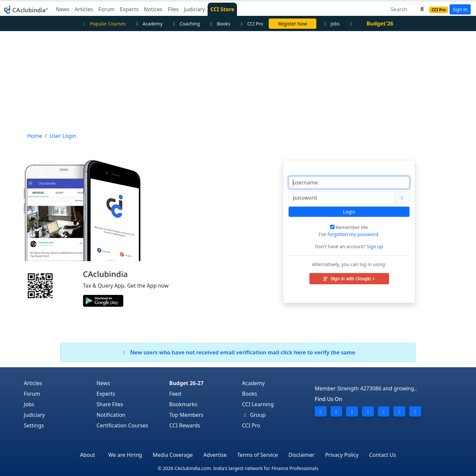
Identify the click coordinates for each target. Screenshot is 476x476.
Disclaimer (302, 455)
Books (219, 24)
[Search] (404, 9)
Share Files (110, 404)
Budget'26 (380, 23)
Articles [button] (84, 9)
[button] (421, 9)
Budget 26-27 (186, 383)
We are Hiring (125, 455)
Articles (33, 383)
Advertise (215, 455)
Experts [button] (129, 9)
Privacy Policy (342, 455)
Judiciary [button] (194, 9)
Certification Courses (122, 425)
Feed (175, 394)
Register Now (293, 24)
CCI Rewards (185, 425)
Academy (148, 24)
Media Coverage (173, 455)
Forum (32, 394)
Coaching (186, 24)
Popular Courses (103, 24)
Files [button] (173, 9)
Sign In (460, 9)
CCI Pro (251, 24)
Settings (34, 425)
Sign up (374, 246)
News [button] (63, 9)
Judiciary (34, 415)
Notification (111, 415)
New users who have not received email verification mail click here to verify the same (238, 352)
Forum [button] (106, 9)
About (87, 455)
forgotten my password (353, 234)
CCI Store (222, 9)
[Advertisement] (238, 81)
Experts (106, 394)
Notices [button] (153, 9)
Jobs (331, 24)
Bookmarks (183, 404)
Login (349, 212)
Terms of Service (258, 455)
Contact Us (383, 455)
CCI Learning (258, 404)
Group (254, 415)
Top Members (186, 415)
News (103, 383)
